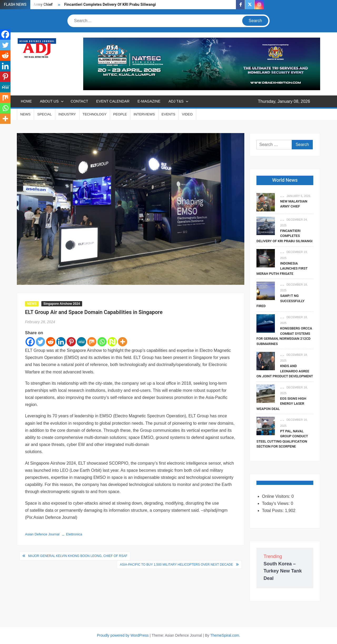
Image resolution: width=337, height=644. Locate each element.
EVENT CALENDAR (113, 101)
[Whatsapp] (102, 342)
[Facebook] (30, 342)
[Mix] (92, 342)
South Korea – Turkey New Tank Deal (283, 571)
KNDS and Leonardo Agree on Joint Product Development (285, 371)
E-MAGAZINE (149, 101)
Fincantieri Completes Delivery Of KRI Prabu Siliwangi (110, 5)
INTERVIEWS (144, 114)
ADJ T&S (176, 101)
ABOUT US (49, 101)
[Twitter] (40, 342)
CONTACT (79, 101)
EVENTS (168, 114)
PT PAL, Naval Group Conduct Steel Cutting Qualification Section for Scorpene (282, 439)
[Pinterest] (71, 342)
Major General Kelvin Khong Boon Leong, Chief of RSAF (78, 556)
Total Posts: (273, 511)
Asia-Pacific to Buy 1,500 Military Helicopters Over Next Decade (176, 565)
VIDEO (187, 114)
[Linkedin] (61, 342)
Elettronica (74, 534)
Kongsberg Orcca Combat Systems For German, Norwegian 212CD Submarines (284, 336)
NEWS (25, 114)
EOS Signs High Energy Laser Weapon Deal (281, 404)
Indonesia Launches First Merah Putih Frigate (282, 268)
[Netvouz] (112, 342)
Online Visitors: (277, 496)
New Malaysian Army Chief (294, 204)
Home (26, 101)
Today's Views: (276, 503)
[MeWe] (81, 342)
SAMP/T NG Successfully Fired (281, 301)
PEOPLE (120, 114)
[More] (123, 342)
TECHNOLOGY (95, 114)
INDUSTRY (67, 114)
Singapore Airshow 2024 (62, 304)
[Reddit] (51, 342)
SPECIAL (44, 114)
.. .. (282, 196)
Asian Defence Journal (42, 534)
